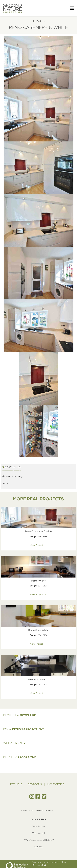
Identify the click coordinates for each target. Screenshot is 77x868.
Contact (39, 847)
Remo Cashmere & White (38, 532)
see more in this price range (12, 470)
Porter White (39, 581)
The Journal (38, 833)
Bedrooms (35, 785)
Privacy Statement (45, 811)
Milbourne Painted (38, 680)
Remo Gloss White (38, 630)
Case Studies (39, 827)
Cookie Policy (27, 811)
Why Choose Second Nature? (39, 840)
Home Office (56, 785)
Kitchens (16, 785)
